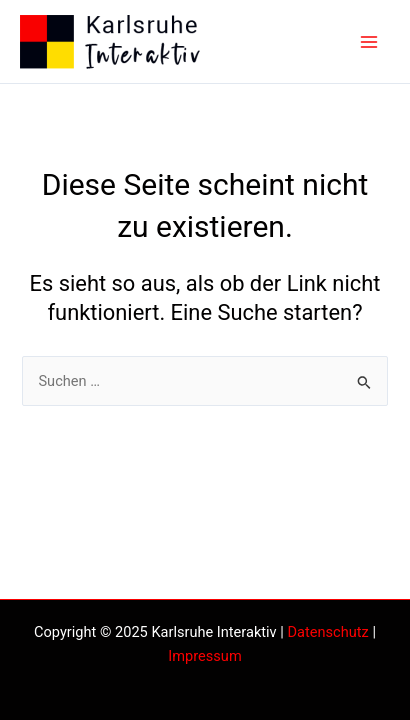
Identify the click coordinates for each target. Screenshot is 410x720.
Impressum (204, 656)
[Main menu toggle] (369, 42)
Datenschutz (327, 632)
